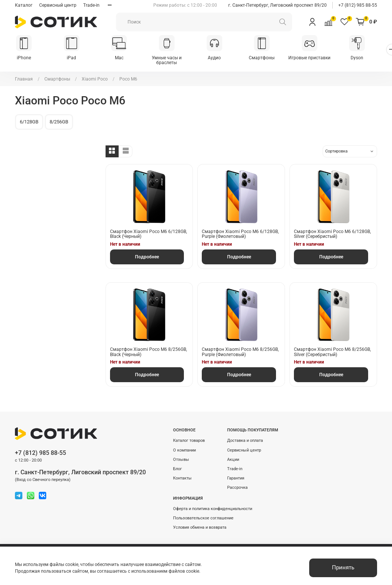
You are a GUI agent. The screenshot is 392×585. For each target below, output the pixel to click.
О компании (184, 451)
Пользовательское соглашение (203, 518)
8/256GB (59, 122)
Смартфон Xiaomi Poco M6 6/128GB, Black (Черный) (148, 235)
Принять (343, 567)
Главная (24, 79)
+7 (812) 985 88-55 (358, 5)
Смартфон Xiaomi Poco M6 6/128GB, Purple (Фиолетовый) (240, 235)
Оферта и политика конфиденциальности (213, 509)
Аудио (221, 58)
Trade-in (91, 5)
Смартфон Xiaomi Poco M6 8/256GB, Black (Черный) (148, 353)
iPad (74, 58)
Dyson (367, 58)
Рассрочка (237, 488)
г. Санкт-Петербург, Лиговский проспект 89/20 (277, 5)
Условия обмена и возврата (200, 528)
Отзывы (181, 460)
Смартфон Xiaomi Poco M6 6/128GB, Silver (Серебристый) (332, 235)
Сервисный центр (58, 5)
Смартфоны (269, 58)
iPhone (25, 58)
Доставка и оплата (245, 441)
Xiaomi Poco (95, 79)
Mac (123, 58)
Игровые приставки (318, 58)
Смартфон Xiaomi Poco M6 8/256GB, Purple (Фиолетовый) (240, 353)
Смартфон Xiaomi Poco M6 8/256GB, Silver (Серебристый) (332, 353)
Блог (178, 469)
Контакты (182, 479)
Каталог (24, 5)
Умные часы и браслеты (172, 61)
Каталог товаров (189, 441)
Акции (233, 460)
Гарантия (236, 479)
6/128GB (29, 122)
